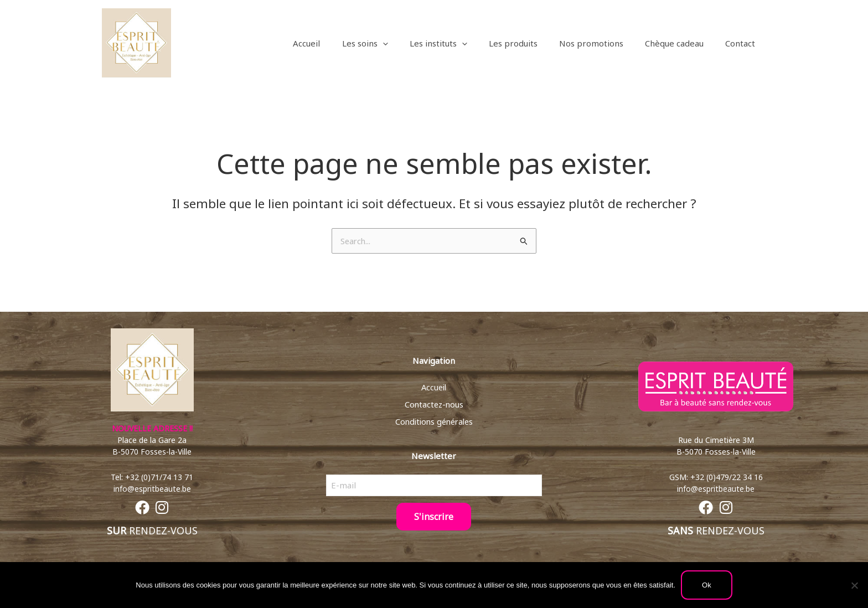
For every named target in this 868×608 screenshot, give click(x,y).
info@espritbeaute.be (152, 489)
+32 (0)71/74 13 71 (159, 478)
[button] (410, 43)
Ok (707, 585)
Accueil (434, 387)
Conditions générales (434, 421)
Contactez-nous (434, 404)
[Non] (854, 585)
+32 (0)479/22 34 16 (727, 478)
